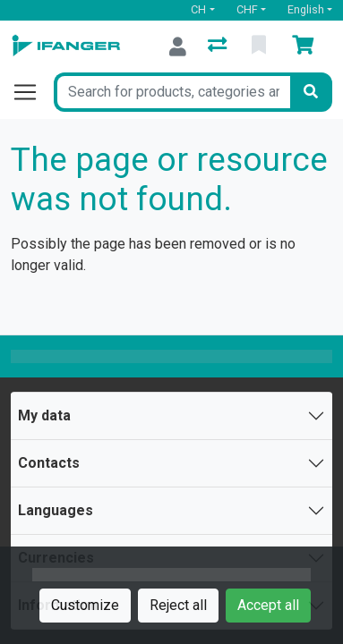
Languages (56, 510)
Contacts (49, 463)
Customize (85, 605)
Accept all (268, 605)
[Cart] (306, 47)
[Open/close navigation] (32, 92)
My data (44, 415)
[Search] (311, 92)
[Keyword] (172, 92)
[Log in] (178, 47)
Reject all (178, 605)
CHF (247, 9)
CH (198, 9)
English (306, 9)
